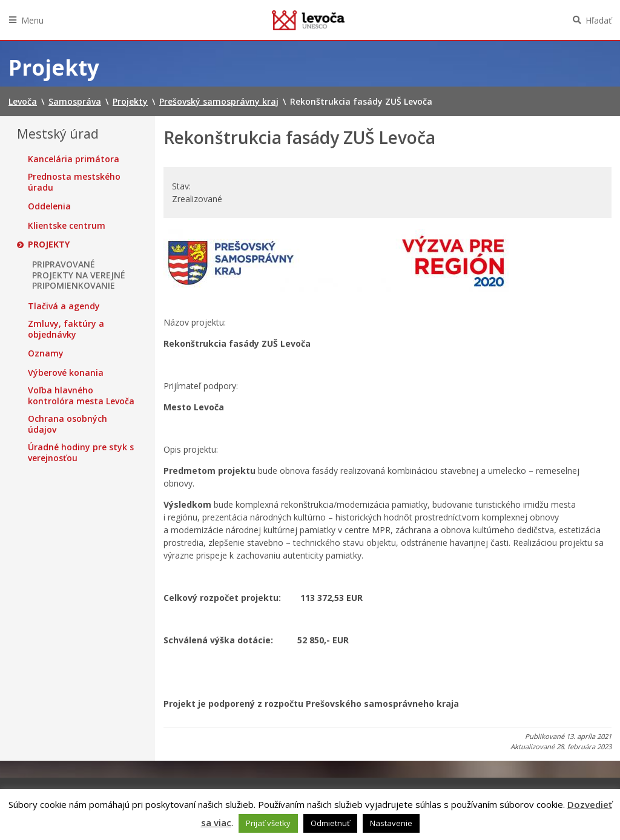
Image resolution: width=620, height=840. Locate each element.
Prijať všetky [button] (268, 823)
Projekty (49, 244)
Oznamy (46, 353)
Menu (32, 20)
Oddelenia (49, 206)
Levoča (308, 20)
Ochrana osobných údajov (68, 424)
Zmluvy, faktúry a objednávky (66, 329)
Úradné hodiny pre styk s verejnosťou (81, 452)
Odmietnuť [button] (330, 823)
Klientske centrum (67, 226)
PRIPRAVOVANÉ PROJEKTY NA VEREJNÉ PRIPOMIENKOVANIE (79, 275)
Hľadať (599, 20)
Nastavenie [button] (391, 823)
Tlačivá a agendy (64, 306)
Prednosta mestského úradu (74, 182)
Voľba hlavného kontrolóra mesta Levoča (81, 395)
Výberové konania (66, 373)
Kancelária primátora (74, 159)
